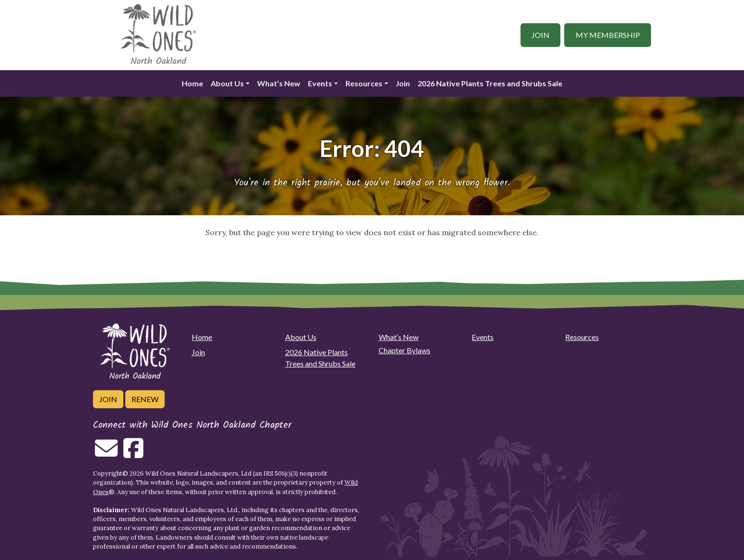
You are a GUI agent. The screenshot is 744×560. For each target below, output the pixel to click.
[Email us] (106, 454)
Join (540, 35)
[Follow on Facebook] (133, 454)
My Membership (608, 35)
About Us (227, 83)
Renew (145, 399)
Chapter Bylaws (405, 350)
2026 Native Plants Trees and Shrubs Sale (490, 83)
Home (192, 83)
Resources (364, 83)
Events (320, 83)
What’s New (279, 83)
